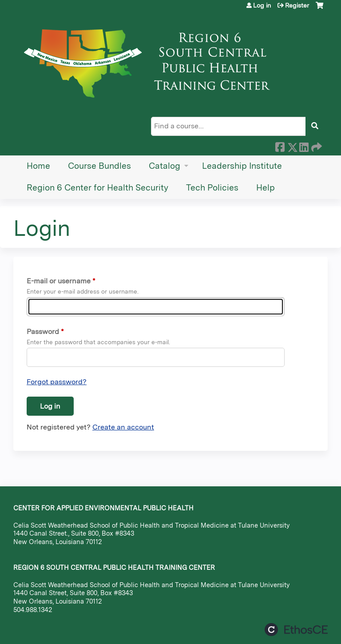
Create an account (123, 427)
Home (38, 166)
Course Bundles (99, 166)
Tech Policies (212, 188)
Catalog (165, 166)
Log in (262, 5)
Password (43, 332)
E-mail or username (59, 281)
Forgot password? (57, 382)
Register (297, 5)
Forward (316, 146)
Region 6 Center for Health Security (97, 188)
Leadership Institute (242, 166)
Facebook (280, 146)
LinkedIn (304, 146)
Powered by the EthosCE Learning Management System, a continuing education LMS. (296, 630)
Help (266, 188)
